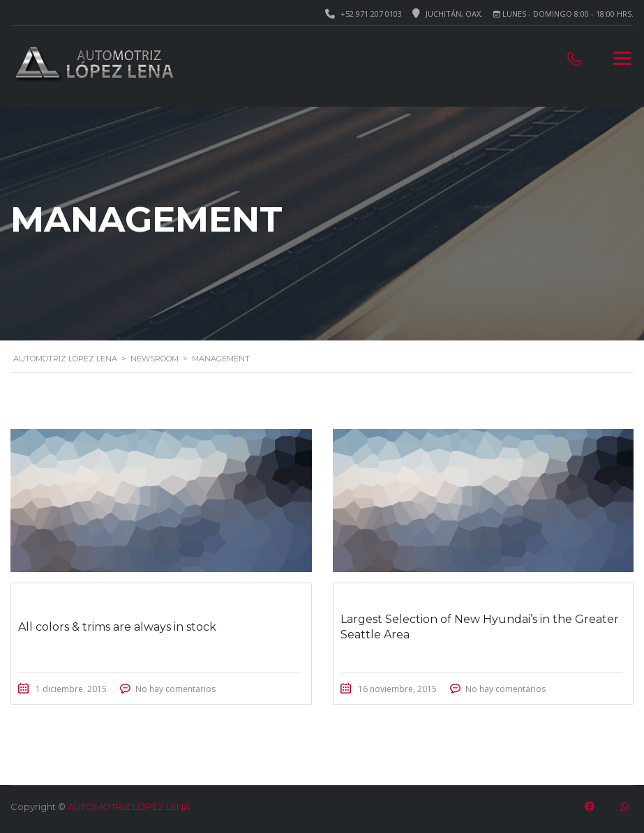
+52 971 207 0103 (371, 14)
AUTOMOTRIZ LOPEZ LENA (129, 806)
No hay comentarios (175, 689)
